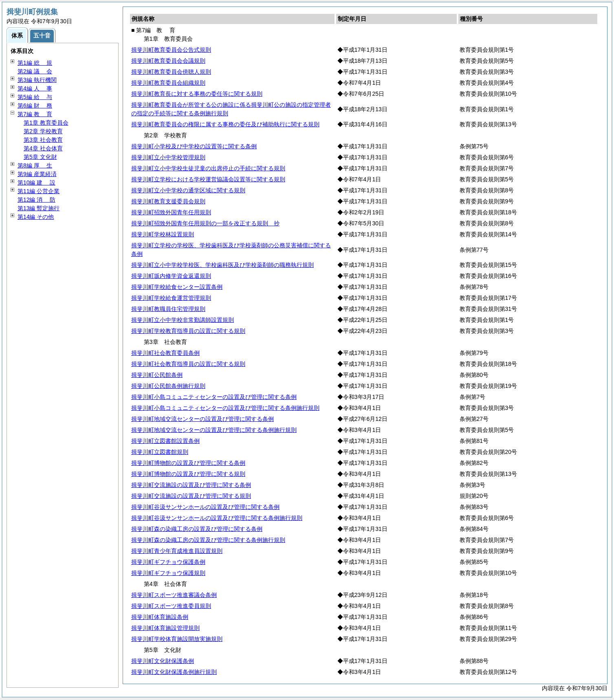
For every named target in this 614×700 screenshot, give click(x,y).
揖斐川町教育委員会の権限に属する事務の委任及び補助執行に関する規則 (225, 124)
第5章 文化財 (40, 157)
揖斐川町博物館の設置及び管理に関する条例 (188, 463)
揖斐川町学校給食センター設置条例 (177, 287)
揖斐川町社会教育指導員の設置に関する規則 (188, 364)
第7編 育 (35, 114)
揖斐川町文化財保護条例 (163, 661)
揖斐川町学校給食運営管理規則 (171, 298)
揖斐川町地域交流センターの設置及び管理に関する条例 (202, 419)
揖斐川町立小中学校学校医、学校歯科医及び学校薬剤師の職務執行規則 (222, 265)
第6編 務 (35, 106)
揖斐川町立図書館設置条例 (165, 441)
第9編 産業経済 (37, 174)
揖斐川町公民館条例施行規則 (168, 386)
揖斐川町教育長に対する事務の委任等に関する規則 (197, 94)
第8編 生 (35, 165)
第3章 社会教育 (43, 140)
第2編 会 (35, 71)
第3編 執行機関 (37, 80)
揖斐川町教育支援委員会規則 (168, 201)
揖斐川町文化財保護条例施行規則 (174, 672)
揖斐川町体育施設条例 (160, 617)
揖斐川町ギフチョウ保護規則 (168, 573)
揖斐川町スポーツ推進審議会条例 (174, 595)
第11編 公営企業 (39, 191)
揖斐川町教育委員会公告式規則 (171, 50)
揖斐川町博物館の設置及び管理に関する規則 (188, 474)
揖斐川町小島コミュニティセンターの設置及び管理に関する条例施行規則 (225, 408)
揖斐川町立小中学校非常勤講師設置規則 (183, 320)
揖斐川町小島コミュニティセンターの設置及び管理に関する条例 (214, 397)
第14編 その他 (36, 217)
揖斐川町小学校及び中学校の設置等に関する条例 (194, 146)
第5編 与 (35, 97)
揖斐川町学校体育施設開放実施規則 (177, 639)
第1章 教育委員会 (46, 123)
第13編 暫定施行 (39, 208)
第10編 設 (36, 183)
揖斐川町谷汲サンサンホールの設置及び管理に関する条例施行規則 (217, 518)
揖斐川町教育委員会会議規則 (168, 61)
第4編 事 (35, 88)
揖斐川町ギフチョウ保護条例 (168, 562)
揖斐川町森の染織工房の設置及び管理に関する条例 (197, 529)
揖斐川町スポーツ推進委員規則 (171, 606)
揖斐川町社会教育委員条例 (165, 353)
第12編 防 (36, 200)
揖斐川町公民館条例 (157, 375)
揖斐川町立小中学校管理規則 (168, 157)
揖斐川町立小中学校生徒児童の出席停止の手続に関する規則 (208, 168)
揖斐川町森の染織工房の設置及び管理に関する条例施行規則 (208, 540)
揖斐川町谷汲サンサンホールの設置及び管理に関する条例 (205, 507)
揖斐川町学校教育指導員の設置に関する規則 (188, 331)
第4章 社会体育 (43, 148)
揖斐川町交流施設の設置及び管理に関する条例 (191, 485)
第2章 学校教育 (43, 131)
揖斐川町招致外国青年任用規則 (171, 212)
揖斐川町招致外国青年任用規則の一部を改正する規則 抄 (205, 223)
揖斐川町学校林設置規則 (163, 234)
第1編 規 (35, 63)
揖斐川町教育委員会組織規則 (168, 83)
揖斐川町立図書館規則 (160, 452)
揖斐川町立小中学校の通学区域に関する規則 (188, 190)
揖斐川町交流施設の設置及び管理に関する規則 (191, 496)
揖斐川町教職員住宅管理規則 (168, 309)
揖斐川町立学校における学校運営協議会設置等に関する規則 (208, 179)
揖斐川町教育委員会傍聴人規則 (171, 72)
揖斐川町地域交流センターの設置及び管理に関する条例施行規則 (214, 430)
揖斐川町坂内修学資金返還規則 (171, 276)
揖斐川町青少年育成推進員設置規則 (177, 551)
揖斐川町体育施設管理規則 (165, 628)
